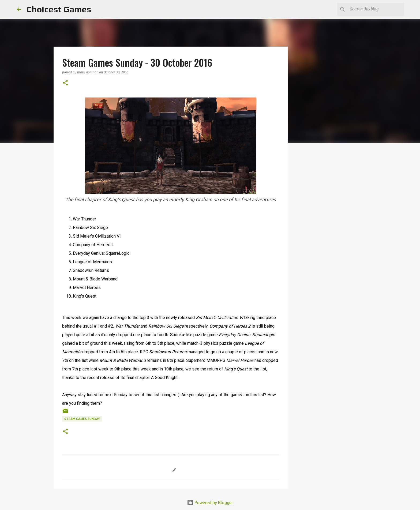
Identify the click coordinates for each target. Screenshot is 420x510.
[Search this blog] (376, 9)
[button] (65, 83)
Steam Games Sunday (82, 419)
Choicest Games (59, 9)
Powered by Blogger (210, 502)
